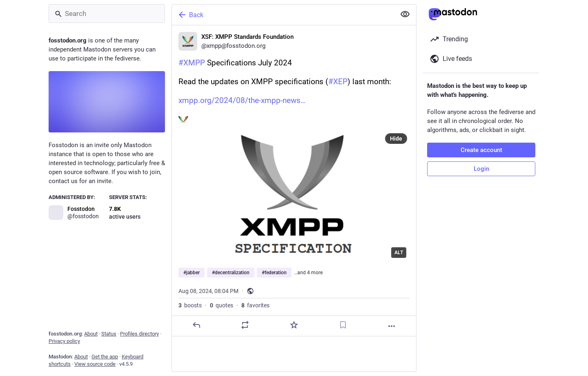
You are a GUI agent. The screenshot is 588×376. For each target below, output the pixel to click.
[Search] (107, 13)
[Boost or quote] (245, 325)
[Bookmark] (343, 325)
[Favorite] (294, 325)
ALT (399, 253)
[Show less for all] (405, 14)
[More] (392, 326)
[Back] (283, 15)
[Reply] (196, 325)
